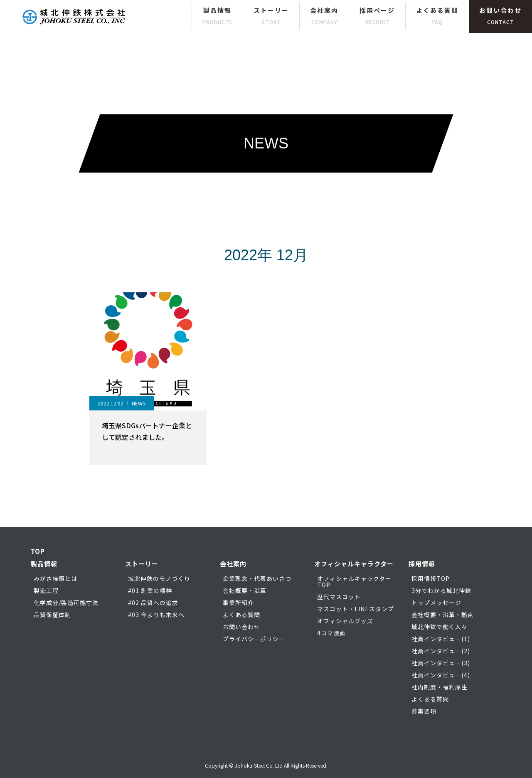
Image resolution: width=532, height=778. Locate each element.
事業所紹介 (238, 603)
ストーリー (271, 16)
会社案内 (324, 16)
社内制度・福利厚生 (440, 687)
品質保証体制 (52, 615)
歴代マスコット (339, 597)
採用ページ (377, 16)
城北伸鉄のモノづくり (159, 578)
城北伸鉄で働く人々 (440, 627)
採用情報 (422, 564)
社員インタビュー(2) (441, 651)
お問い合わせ (500, 16)
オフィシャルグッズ (345, 621)
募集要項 (424, 711)
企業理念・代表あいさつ (257, 578)
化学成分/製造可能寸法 (66, 603)
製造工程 (46, 590)
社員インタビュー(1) (441, 639)
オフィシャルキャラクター (354, 564)
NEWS (139, 403)
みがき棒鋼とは (55, 578)
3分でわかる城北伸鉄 (441, 590)
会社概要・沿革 (245, 590)
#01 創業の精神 (150, 590)
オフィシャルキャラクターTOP (354, 582)
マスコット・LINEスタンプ (356, 609)
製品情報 (217, 16)
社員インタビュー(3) (441, 663)
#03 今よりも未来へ (156, 615)
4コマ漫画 (331, 633)
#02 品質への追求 (153, 603)
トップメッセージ (436, 603)
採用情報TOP (431, 578)
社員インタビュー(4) (441, 675)
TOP (38, 551)
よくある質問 (437, 16)
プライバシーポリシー (254, 639)
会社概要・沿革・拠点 (443, 615)
